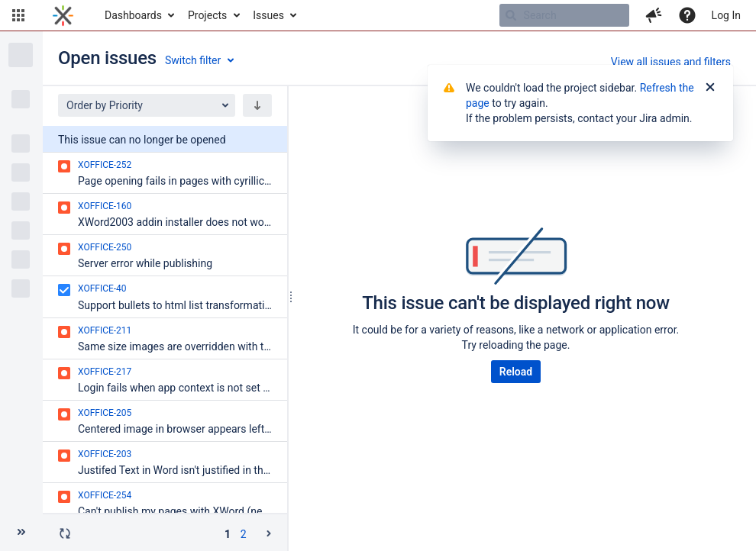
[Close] (710, 88)
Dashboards (133, 15)
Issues (268, 15)
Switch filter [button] (193, 60)
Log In (726, 15)
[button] (18, 15)
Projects (207, 15)
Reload (516, 372)
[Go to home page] (63, 15)
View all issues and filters (671, 62)
